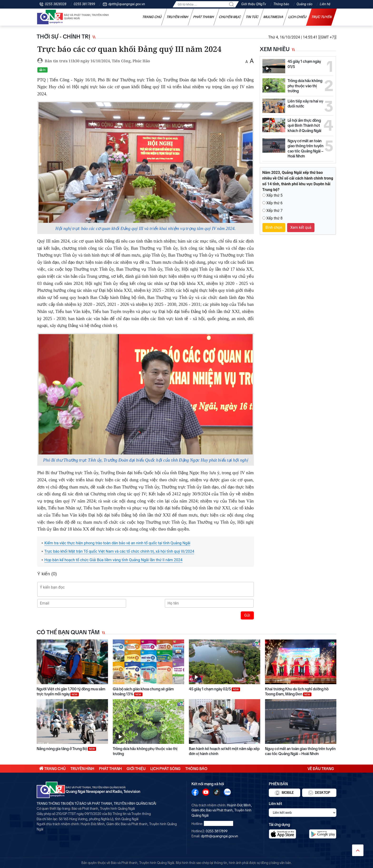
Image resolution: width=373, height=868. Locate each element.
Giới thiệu (136, 769)
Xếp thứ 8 (274, 218)
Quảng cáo (305, 4)
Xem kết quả (301, 227)
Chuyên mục (230, 17)
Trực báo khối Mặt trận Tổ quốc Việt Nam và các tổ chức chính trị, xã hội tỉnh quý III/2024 (119, 551)
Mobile (284, 793)
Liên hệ (325, 4)
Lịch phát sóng (165, 769)
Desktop (319, 793)
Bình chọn (274, 227)
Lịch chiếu (297, 17)
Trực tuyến (322, 17)
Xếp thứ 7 (274, 211)
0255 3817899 (84, 4)
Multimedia (273, 17)
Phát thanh (204, 17)
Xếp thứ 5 (274, 195)
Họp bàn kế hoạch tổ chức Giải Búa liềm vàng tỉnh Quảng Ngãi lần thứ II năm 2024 (114, 560)
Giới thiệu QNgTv (254, 4)
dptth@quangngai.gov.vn (127, 4)
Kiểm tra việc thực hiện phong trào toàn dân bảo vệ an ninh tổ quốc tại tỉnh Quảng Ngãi (117, 543)
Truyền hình (177, 17)
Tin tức (252, 17)
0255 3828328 (56, 4)
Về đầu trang (321, 769)
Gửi (247, 615)
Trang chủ (152, 17)
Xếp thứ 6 (274, 203)
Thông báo (281, 4)
